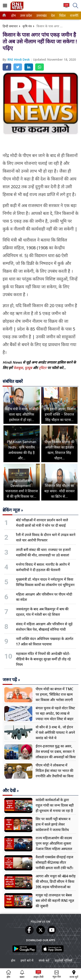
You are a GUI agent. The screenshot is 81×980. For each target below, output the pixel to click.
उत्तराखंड (41, 15)
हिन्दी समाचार (10, 26)
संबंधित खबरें (13, 381)
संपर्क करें (44, 960)
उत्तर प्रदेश (25, 15)
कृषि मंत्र (27, 26)
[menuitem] (13, 15)
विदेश (62, 15)
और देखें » (11, 790)
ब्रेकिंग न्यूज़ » (13, 510)
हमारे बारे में (27, 960)
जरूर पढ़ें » (11, 680)
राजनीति (74, 15)
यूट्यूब (29, 368)
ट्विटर (43, 368)
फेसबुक (18, 368)
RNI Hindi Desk (19, 59)
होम (13, 15)
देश (53, 15)
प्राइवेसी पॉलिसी (64, 960)
